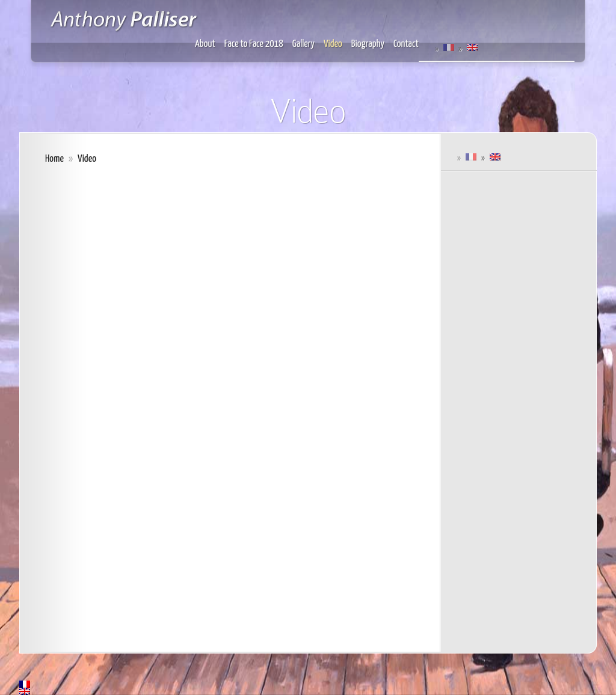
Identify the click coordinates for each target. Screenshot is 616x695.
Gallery (303, 44)
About (205, 44)
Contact (406, 44)
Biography (368, 44)
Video (333, 44)
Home (54, 159)
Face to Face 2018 (254, 44)
